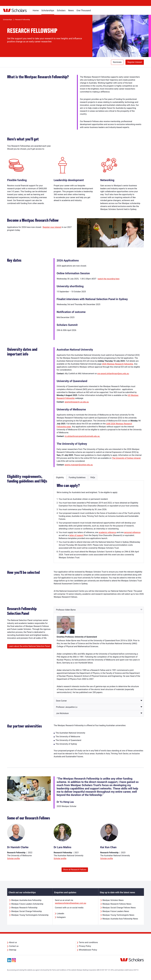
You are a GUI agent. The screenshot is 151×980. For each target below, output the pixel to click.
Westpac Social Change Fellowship (27, 911)
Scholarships (48, 10)
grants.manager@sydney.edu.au (79, 465)
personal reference (132, 532)
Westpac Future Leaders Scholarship (27, 904)
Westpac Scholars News (113, 900)
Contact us (14, 946)
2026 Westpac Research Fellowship (118, 364)
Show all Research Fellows (75, 870)
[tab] (60, 477)
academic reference (107, 532)
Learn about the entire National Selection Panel (29, 646)
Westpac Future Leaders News (116, 911)
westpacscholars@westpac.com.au (71, 903)
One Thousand (84, 10)
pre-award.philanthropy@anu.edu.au (113, 374)
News (71, 10)
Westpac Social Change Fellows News (119, 908)
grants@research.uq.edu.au (77, 402)
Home (36, 10)
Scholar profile (13, 858)
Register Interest (135, 62)
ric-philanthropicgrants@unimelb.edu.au (82, 436)
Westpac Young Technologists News (118, 915)
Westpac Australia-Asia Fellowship (26, 900)
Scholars (61, 10)
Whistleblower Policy (88, 950)
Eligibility (60, 477)
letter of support (77, 535)
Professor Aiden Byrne (66, 610)
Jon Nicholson (62, 713)
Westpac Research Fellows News (117, 904)
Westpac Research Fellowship (24, 908)
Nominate (117, 62)
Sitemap (13, 950)
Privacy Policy (85, 946)
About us (13, 942)
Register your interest (52, 227)
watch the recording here (109, 279)
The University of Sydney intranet (126, 458)
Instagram (61, 917)
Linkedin (60, 914)
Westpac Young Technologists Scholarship (30, 915)
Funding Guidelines (77, 477)
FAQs (93, 477)
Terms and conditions (88, 942)
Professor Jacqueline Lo (67, 707)
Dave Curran (61, 701)
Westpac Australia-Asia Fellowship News (120, 919)
